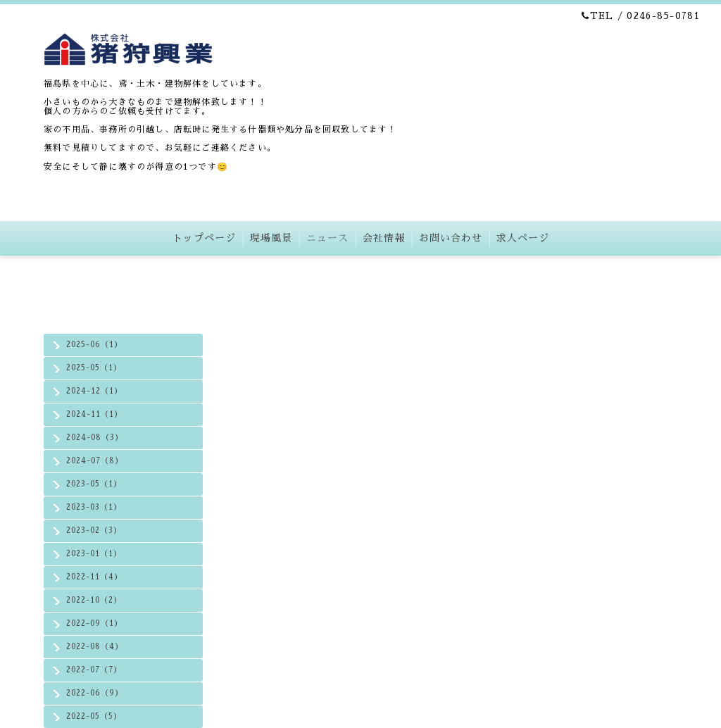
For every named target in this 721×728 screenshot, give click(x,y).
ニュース (327, 238)
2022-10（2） (94, 600)
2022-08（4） (95, 647)
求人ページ (523, 238)
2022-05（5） (94, 716)
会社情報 (384, 238)
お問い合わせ (451, 238)
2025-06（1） (94, 345)
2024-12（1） (94, 391)
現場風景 (271, 238)
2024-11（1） (94, 414)
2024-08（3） (95, 438)
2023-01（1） (94, 554)
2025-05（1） (94, 368)
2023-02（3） (94, 531)
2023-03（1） (94, 507)
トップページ (204, 238)
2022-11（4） (94, 577)
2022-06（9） (95, 693)
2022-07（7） (94, 670)
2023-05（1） (94, 484)
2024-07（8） (95, 461)
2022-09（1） (94, 623)
